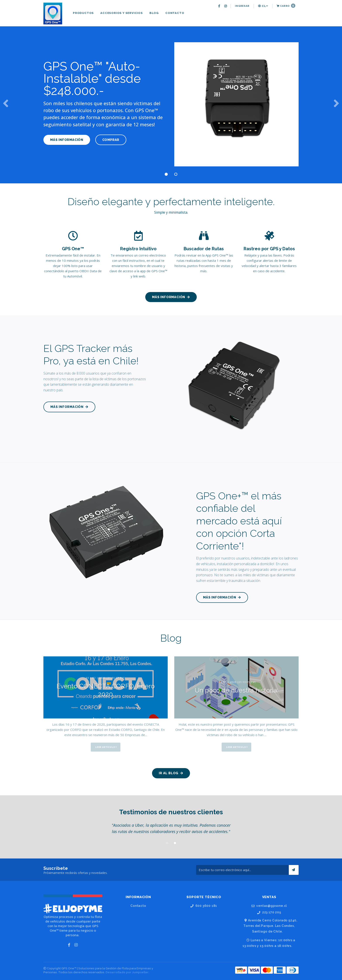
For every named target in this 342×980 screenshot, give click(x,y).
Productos (83, 13)
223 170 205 (269, 912)
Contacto (175, 13)
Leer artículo (106, 747)
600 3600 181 (204, 906)
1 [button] (166, 174)
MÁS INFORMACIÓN (67, 140)
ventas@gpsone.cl (269, 906)
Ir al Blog (171, 773)
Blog (154, 13)
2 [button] (176, 174)
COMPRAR (113, 140)
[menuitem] (220, 6)
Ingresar (242, 6)
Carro (286, 6)
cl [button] (263, 6)
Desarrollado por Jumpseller (127, 972)
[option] (171, 103)
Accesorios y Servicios (122, 13)
